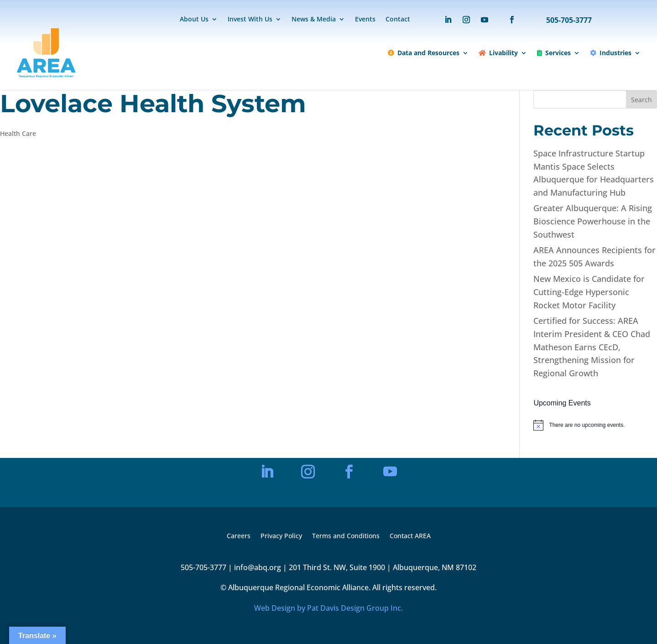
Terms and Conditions (346, 536)
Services (554, 53)
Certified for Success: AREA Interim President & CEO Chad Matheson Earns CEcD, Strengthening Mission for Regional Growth (592, 347)
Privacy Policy (281, 536)
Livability (498, 53)
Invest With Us (250, 20)
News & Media (314, 20)
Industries (611, 53)
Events (365, 20)
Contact (398, 20)
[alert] (595, 425)
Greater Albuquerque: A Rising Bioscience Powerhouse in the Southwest (593, 221)
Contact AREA (410, 536)
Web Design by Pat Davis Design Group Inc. (328, 608)
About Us (194, 20)
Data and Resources (424, 53)
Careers (239, 536)
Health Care (18, 133)
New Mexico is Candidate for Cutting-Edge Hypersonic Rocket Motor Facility (589, 292)
